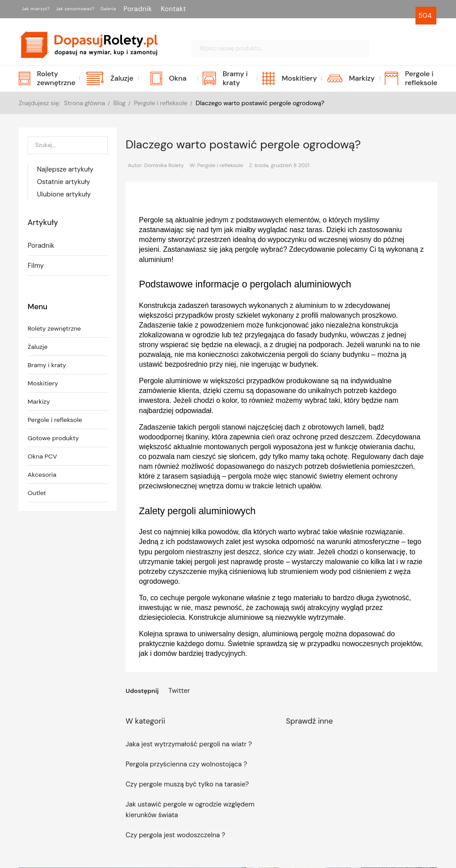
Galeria (153, 9)
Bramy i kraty (48, 366)
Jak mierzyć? (44, 9)
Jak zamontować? (103, 9)
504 (426, 16)
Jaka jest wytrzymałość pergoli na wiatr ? (189, 745)
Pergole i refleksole (56, 421)
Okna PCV (43, 457)
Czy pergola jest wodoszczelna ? (175, 835)
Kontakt (223, 9)
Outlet (37, 494)
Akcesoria (43, 475)
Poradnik (187, 9)
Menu (38, 307)
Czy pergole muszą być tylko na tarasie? (187, 785)
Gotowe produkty (55, 439)
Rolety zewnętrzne (56, 329)
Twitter (181, 691)
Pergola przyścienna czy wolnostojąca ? (186, 765)
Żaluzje (38, 348)
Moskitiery (44, 384)
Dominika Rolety (164, 165)
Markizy (39, 402)
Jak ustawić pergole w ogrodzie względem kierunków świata (190, 810)
